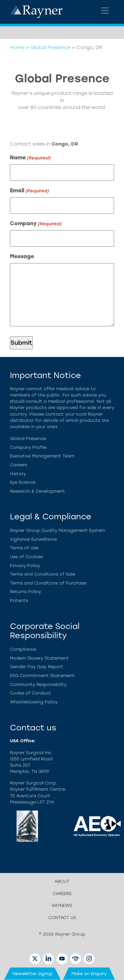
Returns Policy (25, 592)
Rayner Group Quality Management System (58, 530)
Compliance (23, 649)
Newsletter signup (33, 974)
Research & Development (38, 491)
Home (17, 47)
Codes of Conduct (31, 693)
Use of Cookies (26, 557)
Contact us (62, 918)
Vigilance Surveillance (33, 539)
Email (29, 191)
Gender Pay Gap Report (37, 667)
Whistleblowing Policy (34, 702)
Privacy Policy (25, 566)
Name (30, 158)
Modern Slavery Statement (39, 658)
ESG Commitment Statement (42, 676)
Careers (19, 465)
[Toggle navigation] (105, 11)
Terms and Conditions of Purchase (48, 583)
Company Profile (28, 447)
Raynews (62, 905)
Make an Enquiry (89, 974)
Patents (19, 600)
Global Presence (50, 47)
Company (36, 224)
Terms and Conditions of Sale (42, 574)
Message (22, 256)
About (62, 881)
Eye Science (23, 482)
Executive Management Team (42, 456)
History (18, 474)
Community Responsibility (38, 684)
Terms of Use (24, 548)
